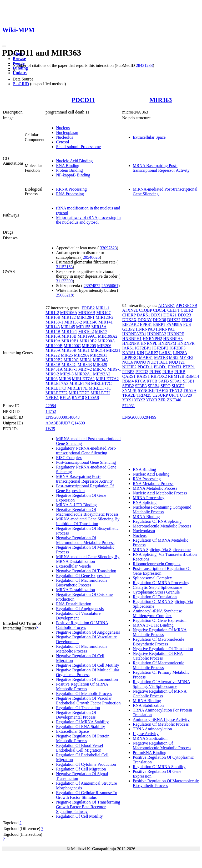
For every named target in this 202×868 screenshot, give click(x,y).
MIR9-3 (67, 374)
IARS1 (128, 348)
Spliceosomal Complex (152, 578)
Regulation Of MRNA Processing (161, 583)
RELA (65, 398)
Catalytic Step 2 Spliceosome (158, 587)
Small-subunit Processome (78, 147)
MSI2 (174, 357)
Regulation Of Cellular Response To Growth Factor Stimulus (87, 795)
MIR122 (69, 317)
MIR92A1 (83, 374)
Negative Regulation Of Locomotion (87, 679)
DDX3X (129, 320)
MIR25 (67, 355)
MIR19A (53, 341)
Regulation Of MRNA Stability (82, 722)
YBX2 (140, 400)
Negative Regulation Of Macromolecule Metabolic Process (85, 540)
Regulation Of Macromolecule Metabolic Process (82, 649)
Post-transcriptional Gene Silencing (86, 462)
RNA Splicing (145, 502)
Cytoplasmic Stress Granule (156, 592)
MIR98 (65, 379)
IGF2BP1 (143, 348)
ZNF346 (174, 400)
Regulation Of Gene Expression (83, 576)
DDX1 (157, 315)
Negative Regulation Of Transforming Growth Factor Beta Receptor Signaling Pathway (88, 807)
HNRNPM (167, 343)
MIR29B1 (99, 355)
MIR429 (100, 365)
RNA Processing (70, 194)
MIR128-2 (105, 317)
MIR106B (87, 313)
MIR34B (53, 365)
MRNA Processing (149, 498)
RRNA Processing (71, 189)
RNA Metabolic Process (153, 484)
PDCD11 (83, 100)
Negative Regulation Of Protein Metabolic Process (83, 738)
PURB (180, 372)
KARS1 (129, 353)
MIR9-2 (52, 374)
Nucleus (63, 128)
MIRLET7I (100, 393)
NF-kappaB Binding (73, 175)
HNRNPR (186, 343)
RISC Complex (69, 458)
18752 (51, 411)
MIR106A (69, 313)
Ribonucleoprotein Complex (157, 564)
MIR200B (54, 346)
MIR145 (68, 327)
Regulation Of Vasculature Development (78, 616)
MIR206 (104, 346)
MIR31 (86, 360)
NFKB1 (52, 398)
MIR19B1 (70, 341)
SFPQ (165, 386)
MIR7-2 (85, 369)
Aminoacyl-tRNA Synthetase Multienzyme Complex (157, 613)
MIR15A (99, 327)
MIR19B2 (88, 341)
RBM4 (128, 381)
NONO (140, 362)
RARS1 (143, 376)
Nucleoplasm (67, 133)
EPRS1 (146, 324)
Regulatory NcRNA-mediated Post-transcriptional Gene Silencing (86, 451)
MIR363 (161, 100)
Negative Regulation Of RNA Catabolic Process (158, 656)
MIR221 (113, 350)
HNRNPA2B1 (134, 334)
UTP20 (186, 395)
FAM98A (174, 324)
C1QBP (146, 310)
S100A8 (92, 398)
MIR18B (69, 336)
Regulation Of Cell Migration (81, 769)
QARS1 (129, 376)
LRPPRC (130, 357)
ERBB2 (88, 308)
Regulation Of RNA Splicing (157, 521)
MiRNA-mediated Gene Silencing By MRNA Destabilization (88, 559)
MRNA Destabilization (75, 590)
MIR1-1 (103, 308)
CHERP (129, 315)
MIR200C (72, 346)
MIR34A (100, 360)
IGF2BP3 (177, 348)
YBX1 (128, 400)
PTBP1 (189, 367)
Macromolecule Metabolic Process (162, 526)
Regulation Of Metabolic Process (84, 694)
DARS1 (143, 315)
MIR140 (90, 322)
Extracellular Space (149, 137)
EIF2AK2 (131, 324)
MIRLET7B (80, 383)
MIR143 (53, 327)
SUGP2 (178, 386)
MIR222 (53, 355)
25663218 (64, 295)
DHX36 (160, 320)
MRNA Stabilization (150, 738)
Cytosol (63, 142)
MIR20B (69, 350)
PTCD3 (142, 372)
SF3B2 (128, 386)
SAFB (164, 381)
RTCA (140, 381)
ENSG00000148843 (63, 417)
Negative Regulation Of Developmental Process (76, 715)
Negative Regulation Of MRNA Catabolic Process (160, 694)
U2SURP (160, 395)
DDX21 (170, 315)
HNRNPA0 (145, 329)
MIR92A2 (102, 374)
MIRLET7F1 (100, 388)
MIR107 (103, 313)
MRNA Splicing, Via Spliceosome (162, 550)
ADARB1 (166, 306)
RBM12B (176, 376)
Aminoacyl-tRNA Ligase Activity (161, 719)
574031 (129, 406)
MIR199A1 (87, 336)
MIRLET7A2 (107, 379)
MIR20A (53, 350)
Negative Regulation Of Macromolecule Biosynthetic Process (87, 512)
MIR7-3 (100, 369)
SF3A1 (176, 381)
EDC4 (187, 320)
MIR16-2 (86, 331)
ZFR (162, 400)
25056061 (110, 286)
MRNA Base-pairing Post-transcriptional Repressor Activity (161, 168)
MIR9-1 (114, 369)
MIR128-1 (86, 317)
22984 (51, 406)
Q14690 (78, 423)
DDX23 (185, 315)
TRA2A (190, 390)
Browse (19, 59)
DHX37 (174, 320)
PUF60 (155, 372)
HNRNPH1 (132, 339)
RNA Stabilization (148, 705)
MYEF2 (186, 357)
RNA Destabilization (74, 604)
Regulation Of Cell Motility (79, 816)
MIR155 (83, 327)
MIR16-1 (69, 331)
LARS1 (166, 353)
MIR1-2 (52, 313)
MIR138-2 (73, 322)
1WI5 (50, 429)
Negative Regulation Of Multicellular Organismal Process (88, 672)
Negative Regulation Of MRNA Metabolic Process (160, 632)
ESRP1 (159, 324)
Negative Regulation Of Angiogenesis (88, 632)
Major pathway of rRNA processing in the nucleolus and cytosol (88, 220)
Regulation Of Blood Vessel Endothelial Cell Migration (80, 748)
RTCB (152, 381)
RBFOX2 (159, 376)
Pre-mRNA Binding (150, 753)
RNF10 (78, 398)
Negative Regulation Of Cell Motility (88, 665)
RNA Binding (68, 166)
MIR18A (53, 336)
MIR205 (89, 346)
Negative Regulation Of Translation (86, 571)
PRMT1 (175, 367)
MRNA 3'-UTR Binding (76, 505)
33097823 (108, 248)
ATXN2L (130, 310)
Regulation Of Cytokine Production (86, 764)
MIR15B (53, 331)
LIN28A (180, 353)
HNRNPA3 (157, 334)
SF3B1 (189, 381)
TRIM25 (144, 395)
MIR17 (101, 331)
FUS (187, 324)
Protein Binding (69, 170)
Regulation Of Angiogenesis (80, 609)
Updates (20, 73)
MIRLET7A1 (83, 379)
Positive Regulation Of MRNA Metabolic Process (82, 686)
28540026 (91, 257)
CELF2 (187, 310)
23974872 (92, 286)
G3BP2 (128, 329)
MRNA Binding (146, 517)
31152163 (64, 267)
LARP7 (152, 353)
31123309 (64, 281)
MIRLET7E (77, 388)
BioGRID (21, 84)
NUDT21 (177, 362)
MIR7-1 (70, 369)
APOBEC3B (186, 306)
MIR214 (98, 350)
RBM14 (192, 376)
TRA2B (129, 395)
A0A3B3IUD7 (58, 423)
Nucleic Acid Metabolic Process (160, 493)
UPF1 (174, 395)
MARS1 (146, 357)
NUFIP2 (129, 367)
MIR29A (81, 355)
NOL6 (128, 362)
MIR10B (53, 317)
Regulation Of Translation (78, 708)
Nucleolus (65, 137)
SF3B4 (154, 386)
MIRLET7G (79, 393)
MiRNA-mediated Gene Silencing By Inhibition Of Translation (88, 521)
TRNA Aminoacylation (152, 729)
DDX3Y (145, 320)
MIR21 (84, 350)
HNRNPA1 (165, 329)
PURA (168, 372)
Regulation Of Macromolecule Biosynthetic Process (82, 583)
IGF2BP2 (160, 348)
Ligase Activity (146, 734)
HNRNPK (131, 343)
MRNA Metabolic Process (155, 488)
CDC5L (160, 310)
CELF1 (173, 310)
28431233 (144, 65)
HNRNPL (149, 343)
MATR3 (161, 357)
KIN (140, 353)
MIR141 (105, 322)
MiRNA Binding (147, 701)
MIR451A (54, 369)
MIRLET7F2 (57, 393)
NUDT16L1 (158, 362)
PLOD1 (160, 367)
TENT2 (176, 390)
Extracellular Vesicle (74, 566)
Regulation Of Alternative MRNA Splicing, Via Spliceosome (161, 684)
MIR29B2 (54, 360)
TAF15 (162, 390)
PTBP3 (128, 372)
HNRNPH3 (173, 339)
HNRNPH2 (153, 339)
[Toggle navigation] (4, 46)
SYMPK (130, 390)
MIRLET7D (56, 388)
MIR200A (106, 341)
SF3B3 (141, 386)
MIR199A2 (108, 336)
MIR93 (52, 379)
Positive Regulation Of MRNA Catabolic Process (82, 625)
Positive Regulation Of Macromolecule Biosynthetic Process (166, 783)
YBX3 (151, 400)
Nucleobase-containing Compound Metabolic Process (162, 510)
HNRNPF (176, 334)
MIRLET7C (101, 383)
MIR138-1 (54, 322)
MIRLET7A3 (57, 383)
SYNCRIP (147, 390)
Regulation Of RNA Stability (80, 727)
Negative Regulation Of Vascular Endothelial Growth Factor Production (88, 701)
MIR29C (71, 360)
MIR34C (69, 365)
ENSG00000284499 (139, 417)
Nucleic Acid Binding (74, 161)
